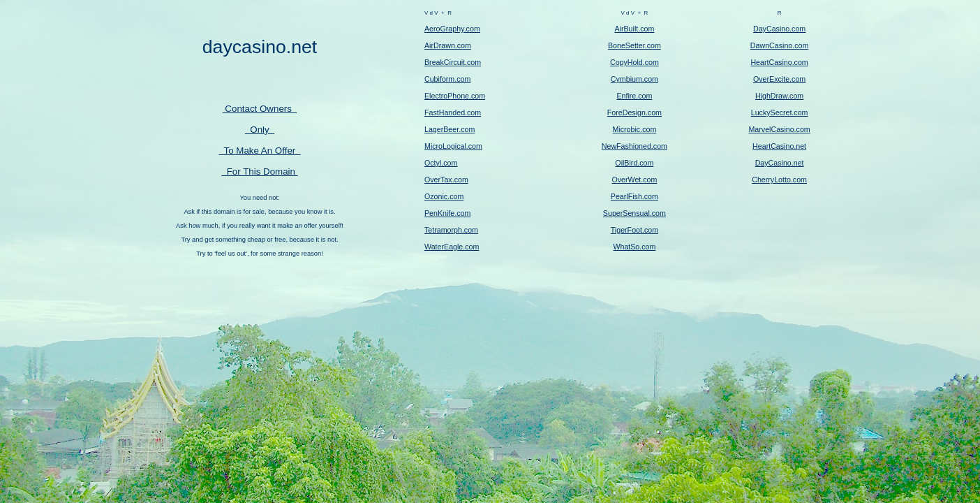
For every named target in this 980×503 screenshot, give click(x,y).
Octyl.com (441, 163)
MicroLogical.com (453, 146)
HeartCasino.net (779, 146)
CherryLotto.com (779, 180)
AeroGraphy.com (452, 29)
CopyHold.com (634, 62)
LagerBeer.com (450, 129)
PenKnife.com (447, 213)
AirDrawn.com (448, 45)
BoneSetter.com (634, 45)
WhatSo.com (634, 247)
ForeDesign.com (634, 112)
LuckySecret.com (780, 112)
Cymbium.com (634, 79)
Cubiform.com (447, 79)
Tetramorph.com (451, 230)
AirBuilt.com (634, 29)
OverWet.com (634, 180)
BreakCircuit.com (453, 62)
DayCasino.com (779, 29)
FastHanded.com (453, 112)
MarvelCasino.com (779, 129)
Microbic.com (635, 129)
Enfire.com (634, 96)
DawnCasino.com (780, 45)
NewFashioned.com (634, 146)
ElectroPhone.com (455, 96)
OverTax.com (446, 180)
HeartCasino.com (779, 62)
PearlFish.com (634, 196)
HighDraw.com (779, 96)
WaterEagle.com (452, 247)
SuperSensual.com (634, 213)
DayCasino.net (780, 163)
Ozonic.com (444, 196)
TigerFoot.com (634, 230)
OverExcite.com (779, 79)
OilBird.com (634, 163)
